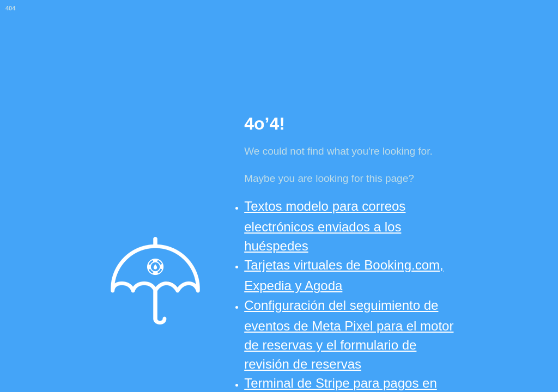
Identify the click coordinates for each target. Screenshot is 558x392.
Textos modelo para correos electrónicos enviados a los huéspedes (325, 226)
